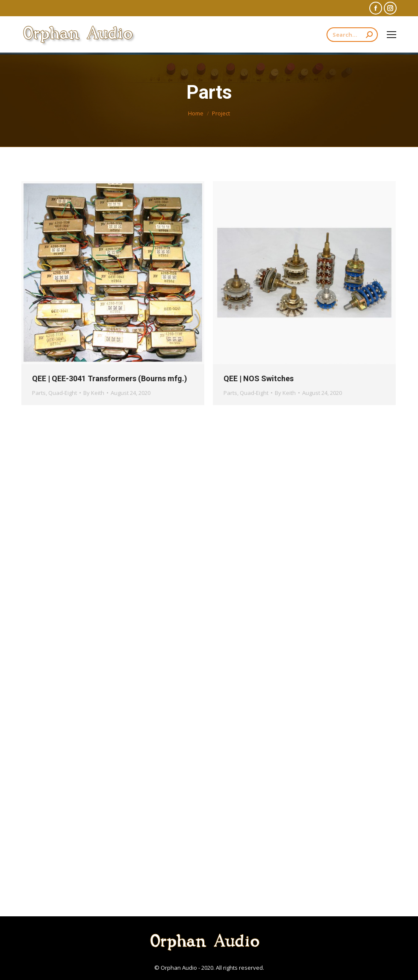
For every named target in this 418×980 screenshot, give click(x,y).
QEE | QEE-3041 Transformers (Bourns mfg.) (110, 378)
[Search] (352, 35)
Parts (39, 393)
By (94, 393)
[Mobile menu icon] (392, 35)
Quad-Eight (63, 393)
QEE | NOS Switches (259, 378)
